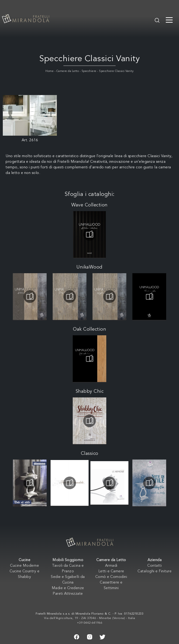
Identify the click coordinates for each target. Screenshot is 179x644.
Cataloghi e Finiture (155, 571)
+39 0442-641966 (90, 623)
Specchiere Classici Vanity (116, 71)
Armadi (111, 566)
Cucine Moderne (24, 566)
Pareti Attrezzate (68, 594)
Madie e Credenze (68, 588)
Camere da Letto (68, 71)
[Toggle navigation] (169, 20)
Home (50, 71)
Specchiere (89, 71)
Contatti (155, 566)
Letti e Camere (111, 571)
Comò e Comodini (111, 577)
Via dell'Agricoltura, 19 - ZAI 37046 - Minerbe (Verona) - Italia (90, 618)
